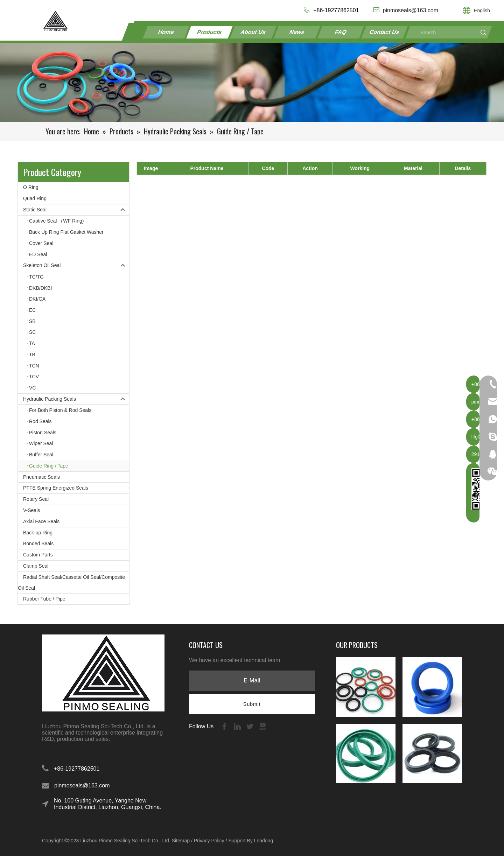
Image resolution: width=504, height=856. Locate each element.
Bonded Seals (38, 543)
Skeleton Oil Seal (76, 265)
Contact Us (384, 32)
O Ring (31, 187)
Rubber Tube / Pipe (44, 599)
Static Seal (76, 210)
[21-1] (252, 82)
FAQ (341, 32)
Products (210, 32)
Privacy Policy (209, 841)
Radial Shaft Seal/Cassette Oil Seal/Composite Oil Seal (71, 583)
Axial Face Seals (41, 521)
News (297, 32)
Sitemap (181, 841)
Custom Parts (38, 555)
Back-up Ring (38, 533)
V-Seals (31, 510)
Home (166, 32)
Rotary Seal (36, 499)
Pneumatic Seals (41, 477)
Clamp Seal (36, 566)
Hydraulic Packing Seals (76, 399)
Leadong (264, 841)
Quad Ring (35, 198)
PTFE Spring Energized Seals (56, 488)
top (489, 826)
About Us (253, 32)
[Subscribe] (252, 704)
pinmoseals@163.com (82, 785)
